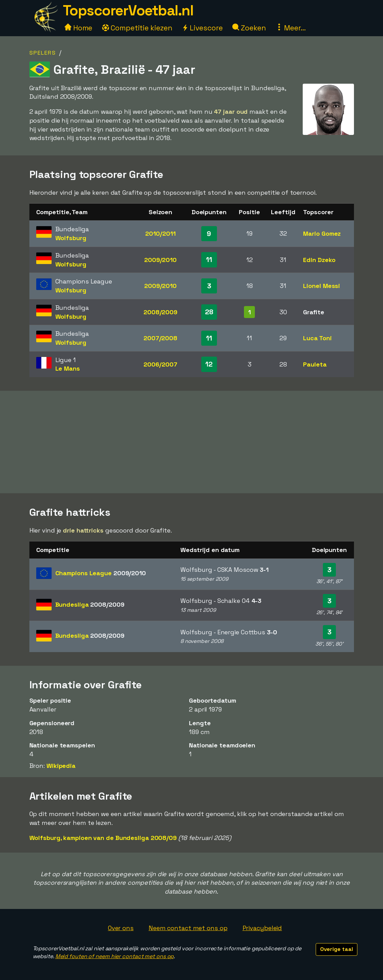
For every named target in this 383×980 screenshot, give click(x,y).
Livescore (202, 28)
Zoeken (249, 28)
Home (79, 28)
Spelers (43, 53)
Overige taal (337, 949)
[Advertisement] (192, 442)
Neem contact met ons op (188, 928)
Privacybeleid (262, 928)
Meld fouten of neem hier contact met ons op (115, 956)
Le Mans (68, 368)
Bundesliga (90, 604)
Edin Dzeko (319, 260)
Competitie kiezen (137, 28)
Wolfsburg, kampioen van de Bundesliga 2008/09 (103, 838)
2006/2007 (160, 364)
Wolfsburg (71, 238)
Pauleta (315, 364)
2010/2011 (160, 233)
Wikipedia (61, 766)
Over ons (121, 928)
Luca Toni (317, 338)
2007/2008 (160, 338)
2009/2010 (160, 260)
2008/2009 (160, 312)
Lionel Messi (322, 286)
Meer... (291, 28)
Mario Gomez (322, 233)
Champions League (101, 573)
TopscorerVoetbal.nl (128, 10)
